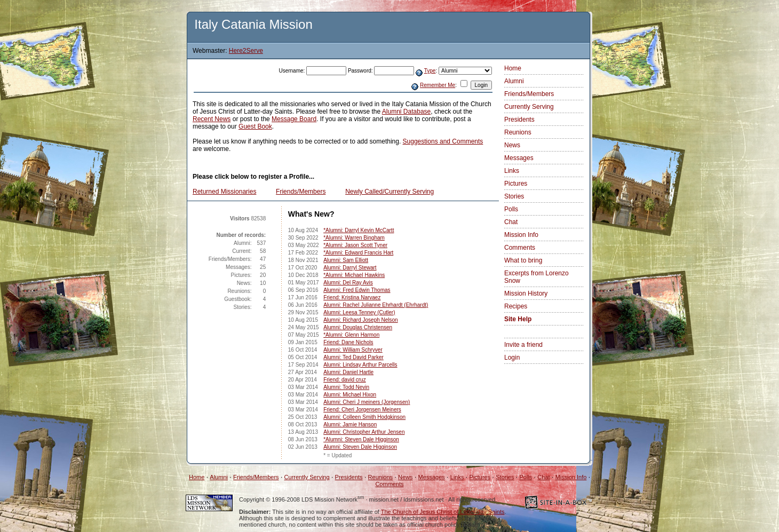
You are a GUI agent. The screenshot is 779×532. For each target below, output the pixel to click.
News (512, 145)
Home (513, 68)
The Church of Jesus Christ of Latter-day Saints (443, 512)
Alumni (514, 81)
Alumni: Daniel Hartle (348, 372)
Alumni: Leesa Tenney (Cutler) (359, 312)
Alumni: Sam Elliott (346, 260)
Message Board (294, 119)
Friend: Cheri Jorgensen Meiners (362, 410)
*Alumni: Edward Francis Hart (358, 253)
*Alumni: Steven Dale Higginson (361, 439)
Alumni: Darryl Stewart (350, 268)
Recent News (212, 119)
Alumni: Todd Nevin (346, 387)
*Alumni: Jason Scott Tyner (355, 245)
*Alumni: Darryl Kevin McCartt (359, 230)
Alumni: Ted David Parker (353, 357)
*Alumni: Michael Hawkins (354, 275)
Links (512, 171)
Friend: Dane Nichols (348, 342)
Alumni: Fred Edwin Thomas (357, 290)
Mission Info (521, 235)
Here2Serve (246, 51)
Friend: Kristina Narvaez (352, 297)
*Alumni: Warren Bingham (354, 238)
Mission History (526, 293)
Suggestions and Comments (443, 141)
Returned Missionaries (224, 192)
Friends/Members (301, 192)
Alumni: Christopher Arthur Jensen (364, 432)
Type (430, 71)
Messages (519, 158)
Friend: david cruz (344, 380)
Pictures (516, 184)
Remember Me (438, 85)
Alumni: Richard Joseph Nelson (361, 320)
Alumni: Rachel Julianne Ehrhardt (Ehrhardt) (376, 305)
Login (512, 358)
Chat (511, 222)
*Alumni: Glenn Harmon (351, 335)
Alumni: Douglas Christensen (358, 327)
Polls (511, 209)
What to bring (523, 260)
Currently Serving (529, 107)
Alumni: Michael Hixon (350, 395)
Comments (520, 248)
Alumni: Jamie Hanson (350, 424)
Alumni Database (406, 112)
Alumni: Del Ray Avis (348, 283)
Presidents (519, 120)
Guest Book (255, 126)
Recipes (516, 306)
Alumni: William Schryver (353, 350)
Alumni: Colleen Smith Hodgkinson (364, 417)
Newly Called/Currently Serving (389, 192)
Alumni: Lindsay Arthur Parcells (360, 365)
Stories (514, 196)
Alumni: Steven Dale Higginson (360, 447)
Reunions (518, 132)
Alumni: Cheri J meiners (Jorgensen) (367, 402)
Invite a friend (523, 345)
